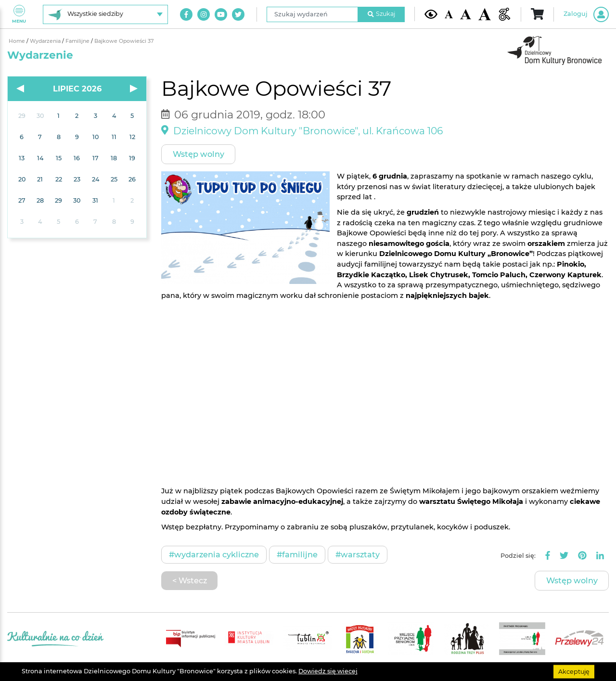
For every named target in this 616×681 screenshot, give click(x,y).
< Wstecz (190, 580)
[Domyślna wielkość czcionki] (449, 14)
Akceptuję (574, 671)
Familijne (78, 41)
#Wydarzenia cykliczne (214, 554)
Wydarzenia (46, 41)
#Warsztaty (358, 554)
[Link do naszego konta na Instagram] (204, 14)
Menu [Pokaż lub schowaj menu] (19, 14)
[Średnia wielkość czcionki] (465, 14)
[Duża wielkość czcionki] (485, 14)
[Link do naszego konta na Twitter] (238, 14)
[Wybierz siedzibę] (105, 14)
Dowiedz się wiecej (328, 671)
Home (18, 41)
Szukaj (382, 14)
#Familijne (297, 554)
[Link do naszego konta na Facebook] (186, 14)
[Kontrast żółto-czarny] (431, 14)
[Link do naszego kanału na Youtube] (221, 14)
